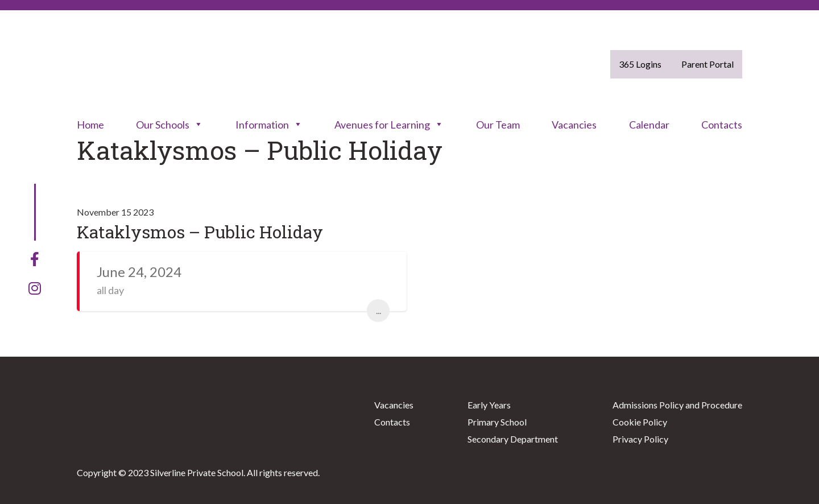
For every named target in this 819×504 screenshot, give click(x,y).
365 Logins (640, 64)
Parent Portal (708, 64)
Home (90, 125)
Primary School (497, 422)
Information (269, 125)
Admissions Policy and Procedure (677, 405)
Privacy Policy (640, 439)
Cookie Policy (640, 422)
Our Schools (169, 125)
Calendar (649, 125)
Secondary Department (513, 439)
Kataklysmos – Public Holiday (200, 232)
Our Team (498, 125)
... (379, 310)
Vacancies (574, 125)
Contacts (722, 125)
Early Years (489, 405)
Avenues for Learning (389, 125)
